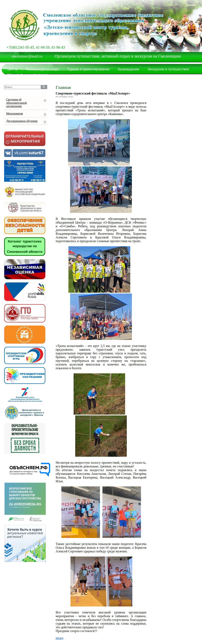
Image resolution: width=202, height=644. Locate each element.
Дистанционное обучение (22, 121)
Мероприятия (15, 114)
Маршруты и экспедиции (28, 75)
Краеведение (128, 69)
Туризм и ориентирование (88, 69)
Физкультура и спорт (42, 69)
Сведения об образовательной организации (16, 103)
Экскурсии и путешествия (168, 69)
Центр (12, 69)
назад (59, 638)
